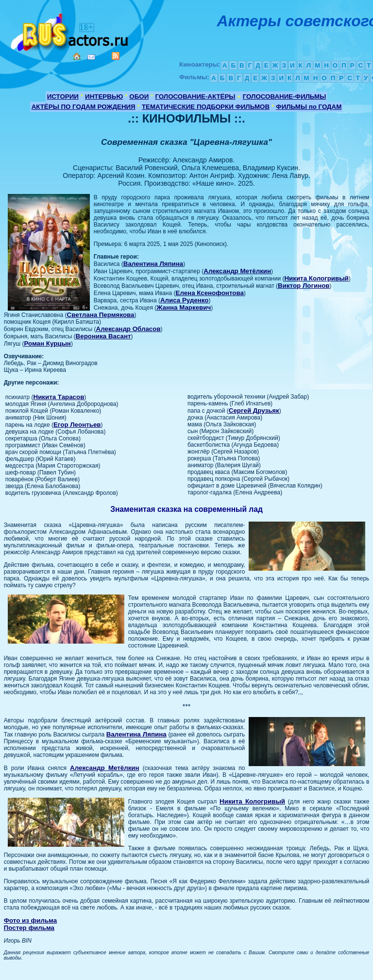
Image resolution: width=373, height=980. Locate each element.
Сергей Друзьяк (254, 411)
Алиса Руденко (185, 300)
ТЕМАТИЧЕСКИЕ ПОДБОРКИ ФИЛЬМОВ (206, 107)
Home (77, 56)
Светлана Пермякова (101, 315)
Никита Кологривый (316, 278)
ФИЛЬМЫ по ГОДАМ (309, 107)
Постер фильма (29, 928)
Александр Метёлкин (237, 271)
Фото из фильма (31, 920)
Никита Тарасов (59, 397)
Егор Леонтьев (77, 425)
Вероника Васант (103, 336)
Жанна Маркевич (184, 307)
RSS (116, 56)
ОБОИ (139, 96)
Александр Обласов (128, 329)
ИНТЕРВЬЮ (104, 96)
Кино (70, 30)
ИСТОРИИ (63, 96)
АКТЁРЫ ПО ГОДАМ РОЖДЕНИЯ (84, 107)
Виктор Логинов (304, 286)
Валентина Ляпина (153, 264)
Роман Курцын (47, 343)
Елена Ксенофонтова (210, 293)
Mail (91, 57)
